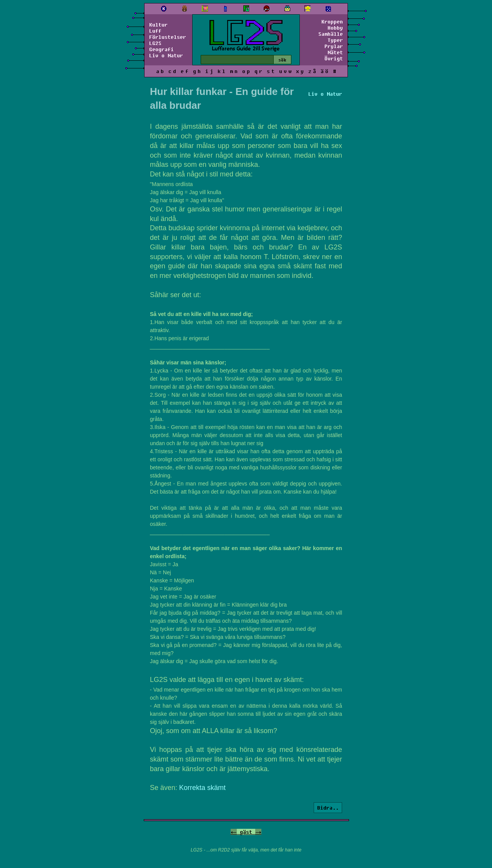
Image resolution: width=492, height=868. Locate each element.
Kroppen (332, 22)
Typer (335, 40)
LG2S (155, 43)
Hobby (335, 28)
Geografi (161, 49)
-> (258, 832)
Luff (155, 31)
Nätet (335, 52)
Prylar (334, 46)
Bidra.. (328, 808)
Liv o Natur (166, 55)
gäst (246, 832)
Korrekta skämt (202, 788)
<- (234, 832)
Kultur (158, 25)
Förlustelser (168, 37)
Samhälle (331, 34)
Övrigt (334, 58)
